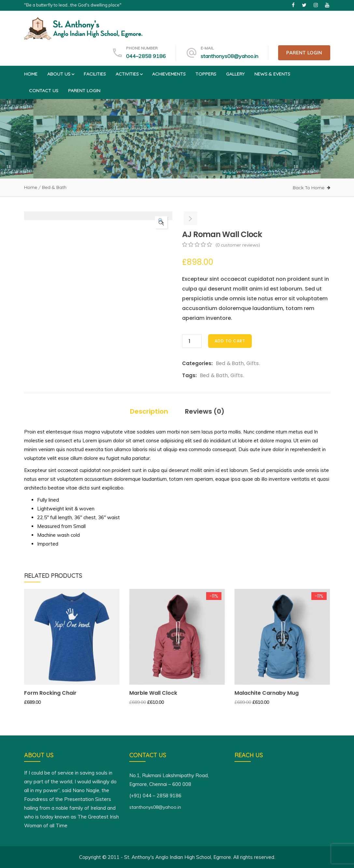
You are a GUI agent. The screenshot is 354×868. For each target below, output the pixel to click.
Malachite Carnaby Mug (267, 693)
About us (61, 74)
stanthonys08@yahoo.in (229, 56)
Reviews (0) (205, 411)
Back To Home (309, 188)
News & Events (272, 74)
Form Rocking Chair (50, 693)
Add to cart (230, 341)
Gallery (235, 74)
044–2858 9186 (146, 56)
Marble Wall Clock (153, 693)
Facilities (95, 74)
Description (149, 411)
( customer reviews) (238, 245)
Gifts (253, 363)
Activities (129, 74)
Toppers (206, 74)
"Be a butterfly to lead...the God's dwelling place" (73, 5)
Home (31, 74)
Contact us (44, 91)
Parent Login (304, 53)
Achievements (169, 74)
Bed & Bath (54, 187)
